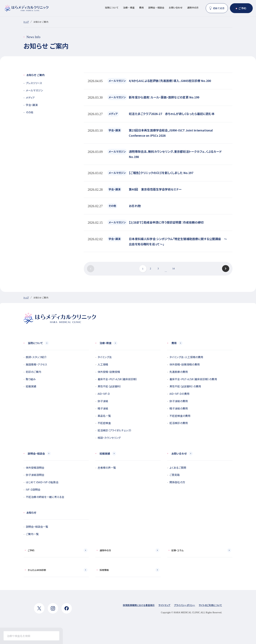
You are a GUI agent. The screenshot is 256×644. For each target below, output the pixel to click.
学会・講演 (32, 105)
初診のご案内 (33, 372)
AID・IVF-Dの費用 (179, 394)
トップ (26, 22)
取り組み (31, 379)
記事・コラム (177, 550)
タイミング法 (105, 357)
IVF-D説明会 (33, 489)
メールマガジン (34, 90)
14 (173, 269)
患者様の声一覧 (107, 468)
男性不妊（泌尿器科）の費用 (185, 386)
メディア (30, 97)
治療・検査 (129, 8)
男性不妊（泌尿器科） (110, 386)
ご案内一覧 (32, 534)
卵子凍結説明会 (35, 475)
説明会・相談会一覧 (37, 527)
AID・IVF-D (104, 394)
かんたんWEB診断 (37, 570)
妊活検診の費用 (179, 423)
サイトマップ (164, 605)
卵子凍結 (103, 401)
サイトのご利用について (210, 605)
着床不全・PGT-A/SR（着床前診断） (117, 379)
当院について (112, 8)
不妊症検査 (104, 423)
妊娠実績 (31, 386)
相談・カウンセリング (109, 438)
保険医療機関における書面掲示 (139, 605)
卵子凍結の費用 (179, 401)
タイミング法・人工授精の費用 (186, 357)
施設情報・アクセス (36, 364)
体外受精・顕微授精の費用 (185, 364)
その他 (29, 112)
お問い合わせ (176, 8)
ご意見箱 (175, 475)
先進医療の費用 (179, 372)
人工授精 (103, 364)
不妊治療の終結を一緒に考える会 (45, 497)
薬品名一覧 (104, 416)
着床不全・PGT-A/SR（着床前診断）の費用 (193, 379)
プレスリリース (34, 83)
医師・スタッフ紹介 (36, 357)
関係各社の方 (177, 482)
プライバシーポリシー (185, 605)
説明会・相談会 (156, 8)
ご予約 (242, 8)
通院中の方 (193, 8)
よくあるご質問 (178, 468)
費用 (141, 8)
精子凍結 (103, 408)
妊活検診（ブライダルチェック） (115, 430)
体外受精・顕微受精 (109, 372)
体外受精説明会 (35, 468)
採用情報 (104, 570)
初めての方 (219, 8)
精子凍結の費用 (179, 408)
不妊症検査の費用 (180, 416)
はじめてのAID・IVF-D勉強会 (42, 482)
